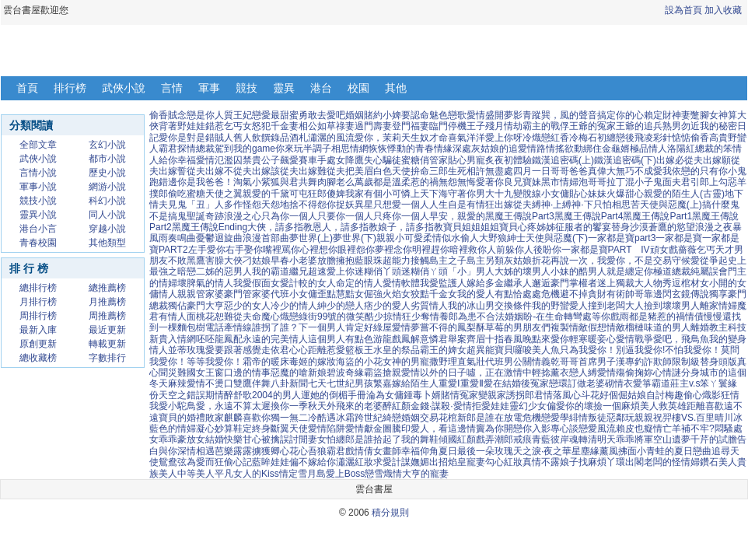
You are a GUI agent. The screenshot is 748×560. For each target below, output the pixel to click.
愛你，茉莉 (378, 138)
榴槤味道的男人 (658, 327)
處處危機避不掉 (555, 294)
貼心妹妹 (588, 194)
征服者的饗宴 (583, 227)
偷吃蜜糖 (187, 194)
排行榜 (70, 88)
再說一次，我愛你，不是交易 (611, 261)
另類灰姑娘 (509, 261)
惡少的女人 (247, 306)
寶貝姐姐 (462, 227)
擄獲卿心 (271, 451)
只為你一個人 (289, 216)
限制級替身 (695, 362)
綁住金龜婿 (606, 149)
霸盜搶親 (383, 373)
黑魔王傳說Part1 (657, 216)
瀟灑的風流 (331, 138)
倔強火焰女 (387, 294)
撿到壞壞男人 (672, 306)
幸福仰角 (420, 451)
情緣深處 (453, 149)
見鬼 (177, 205)
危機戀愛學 (546, 418)
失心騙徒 (383, 160)
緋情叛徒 (588, 418)
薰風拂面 (618, 451)
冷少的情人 (294, 306)
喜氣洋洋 (467, 138)
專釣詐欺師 (648, 362)
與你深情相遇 (187, 451)
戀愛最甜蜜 (275, 115)
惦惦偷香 (690, 138)
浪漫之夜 (714, 227)
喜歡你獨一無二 (275, 418)
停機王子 (467, 126)
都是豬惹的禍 (657, 317)
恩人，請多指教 (345, 227)
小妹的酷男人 (578, 271)
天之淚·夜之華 (542, 451)
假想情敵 (606, 327)
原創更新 (38, 344)
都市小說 (107, 159)
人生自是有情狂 (462, 205)
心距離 (313, 350)
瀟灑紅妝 (355, 462)
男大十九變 (499, 194)
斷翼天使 (289, 429)
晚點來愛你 (546, 339)
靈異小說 (38, 215)
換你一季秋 (294, 406)
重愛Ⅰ (449, 383)
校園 (358, 88)
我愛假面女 (257, 283)
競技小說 (38, 201)
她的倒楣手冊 (338, 395)
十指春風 (504, 339)
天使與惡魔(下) (557, 238)
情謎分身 (681, 373)
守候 (681, 261)
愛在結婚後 (507, 383)
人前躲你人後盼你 (524, 250)
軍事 (209, 88)
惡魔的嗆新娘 (299, 373)
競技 (246, 88)
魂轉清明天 (592, 439)
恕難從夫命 (238, 317)
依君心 (285, 350)
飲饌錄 (266, 138)
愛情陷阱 (327, 429)
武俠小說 (124, 88)
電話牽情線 (229, 327)
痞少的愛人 (387, 306)
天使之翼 (224, 194)
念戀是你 (196, 115)
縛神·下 (577, 205)
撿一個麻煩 (617, 406)
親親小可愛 (400, 238)
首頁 (27, 88)
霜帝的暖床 (266, 362)
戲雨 (620, 317)
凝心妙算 (215, 429)
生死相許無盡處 (481, 171)
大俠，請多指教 (280, 227)
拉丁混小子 (630, 182)
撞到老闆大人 (616, 306)
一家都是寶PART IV (606, 250)
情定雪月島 (302, 474)
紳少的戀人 (341, 306)
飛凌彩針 (653, 138)
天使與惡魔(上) (671, 205)
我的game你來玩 (268, 149)
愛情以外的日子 (434, 373)
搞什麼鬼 (721, 205)
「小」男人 (471, 271)
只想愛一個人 (401, 205)
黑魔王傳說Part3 (520, 216)
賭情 (450, 395)
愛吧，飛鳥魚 (681, 339)
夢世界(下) (355, 238)
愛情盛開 (485, 115)
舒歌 (243, 395)
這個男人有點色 (341, 339)
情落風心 (562, 395)
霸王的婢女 (443, 350)
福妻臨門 (429, 126)
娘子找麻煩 (583, 462)
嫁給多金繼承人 (499, 283)
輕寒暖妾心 (592, 339)
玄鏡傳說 (690, 294)
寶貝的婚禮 (182, 418)
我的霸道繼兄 (280, 271)
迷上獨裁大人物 (630, 283)
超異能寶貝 (490, 350)
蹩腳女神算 (714, 115)
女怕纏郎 (336, 439)
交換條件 (513, 306)
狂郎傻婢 (327, 194)
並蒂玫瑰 (187, 350)
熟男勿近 (681, 126)
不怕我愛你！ (693, 350)
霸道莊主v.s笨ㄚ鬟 (690, 383)
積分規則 (390, 513)
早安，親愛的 (457, 216)
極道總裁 (672, 271)
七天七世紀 (331, 383)
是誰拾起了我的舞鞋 (397, 439)
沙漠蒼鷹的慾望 (662, 227)
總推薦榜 (107, 288)
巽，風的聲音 (569, 115)
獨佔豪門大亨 (196, 306)
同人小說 (107, 215)
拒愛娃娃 (491, 406)
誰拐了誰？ (275, 327)
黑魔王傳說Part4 (589, 216)
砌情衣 (619, 383)
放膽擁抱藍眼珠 (350, 261)
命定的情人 (359, 283)
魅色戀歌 (448, 115)
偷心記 (238, 462)
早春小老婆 (294, 261)
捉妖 (345, 205)
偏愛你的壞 (570, 406)
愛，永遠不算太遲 (233, 406)
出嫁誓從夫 (182, 171)
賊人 (224, 138)
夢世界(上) (311, 238)
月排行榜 (38, 302)
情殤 (616, 373)
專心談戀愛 (574, 429)
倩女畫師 (383, 451)
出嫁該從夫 (275, 171)
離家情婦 (718, 306)
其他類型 (107, 243)
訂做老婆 (586, 383)
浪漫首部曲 (266, 238)
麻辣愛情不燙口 (201, 383)
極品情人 (648, 149)
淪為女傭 (385, 395)
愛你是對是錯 (187, 138)
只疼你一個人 (401, 216)
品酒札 (294, 138)
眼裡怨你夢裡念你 (375, 250)
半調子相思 (327, 149)
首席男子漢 (602, 362)
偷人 (470, 238)
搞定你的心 (620, 115)
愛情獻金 (364, 429)
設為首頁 (683, 10)
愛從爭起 (709, 261)
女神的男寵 (406, 362)
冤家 (540, 383)
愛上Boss (346, 474)
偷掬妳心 (644, 373)
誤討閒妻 (299, 439)
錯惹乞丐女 (229, 126)
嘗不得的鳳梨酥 (453, 327)
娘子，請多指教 (411, 227)
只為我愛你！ (588, 350)
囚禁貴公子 (257, 160)
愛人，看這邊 (439, 429)
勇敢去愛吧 (322, 115)
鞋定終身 (252, 429)
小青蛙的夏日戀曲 (674, 451)
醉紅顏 (397, 406)
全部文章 (38, 145)
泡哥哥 (592, 182)
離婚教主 (709, 327)
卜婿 (432, 395)
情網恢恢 (369, 149)
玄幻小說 (107, 145)
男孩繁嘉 (373, 383)
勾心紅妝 (504, 462)
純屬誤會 (709, 271)
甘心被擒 (261, 439)
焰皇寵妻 (467, 462)
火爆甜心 (625, 194)
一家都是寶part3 (622, 238)
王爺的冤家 (592, 126)
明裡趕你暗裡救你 (449, 250)
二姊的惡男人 (224, 271)
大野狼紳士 (502, 238)
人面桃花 (196, 317)
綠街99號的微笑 (332, 317)
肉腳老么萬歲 (345, 182)
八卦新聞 (289, 383)
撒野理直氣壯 (457, 362)
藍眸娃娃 (271, 462)
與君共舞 (299, 182)
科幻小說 (107, 201)
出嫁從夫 (513, 205)
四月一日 (532, 171)
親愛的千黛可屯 (275, 194)
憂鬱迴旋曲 (219, 238)
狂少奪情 (421, 317)
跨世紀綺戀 (378, 418)
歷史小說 (107, 173)
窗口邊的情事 (243, 373)
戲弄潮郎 (495, 439)
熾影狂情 (721, 395)
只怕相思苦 (617, 205)
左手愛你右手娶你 (225, 250)
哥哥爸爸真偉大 (583, 171)
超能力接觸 (406, 261)
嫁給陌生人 (415, 383)
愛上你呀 (504, 138)
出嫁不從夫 (229, 171)
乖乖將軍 (634, 439)
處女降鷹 (345, 160)
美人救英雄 (663, 406)
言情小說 (38, 173)
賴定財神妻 (667, 115)
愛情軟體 (401, 283)
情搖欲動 (564, 149)
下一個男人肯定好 (336, 327)
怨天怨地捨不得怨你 (294, 205)
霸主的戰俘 (546, 126)
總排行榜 (38, 288)
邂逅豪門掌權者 (564, 283)
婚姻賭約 (364, 115)
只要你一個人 (345, 216)
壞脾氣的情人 (205, 283)
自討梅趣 (665, 395)
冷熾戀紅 (541, 138)
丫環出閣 (625, 462)
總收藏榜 (38, 358)
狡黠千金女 (434, 294)
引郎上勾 (709, 182)
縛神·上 (547, 205)
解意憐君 (429, 339)
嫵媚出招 (429, 462)
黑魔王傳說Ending (210, 227)
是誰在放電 (499, 418)
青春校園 (38, 243)
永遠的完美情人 (275, 339)
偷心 (693, 395)
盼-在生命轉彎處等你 (567, 317)
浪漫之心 (243, 216)
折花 (541, 261)
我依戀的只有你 (695, 171)
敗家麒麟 (224, 418)
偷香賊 (163, 115)
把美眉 (359, 171)
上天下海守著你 (443, 194)
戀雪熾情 (383, 474)
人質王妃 (233, 115)
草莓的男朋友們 (518, 327)
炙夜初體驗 (509, 160)
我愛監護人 (443, 283)
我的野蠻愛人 (560, 306)
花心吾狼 (308, 451)
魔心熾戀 (280, 317)
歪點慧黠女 (341, 294)
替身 (620, 227)
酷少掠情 (383, 317)
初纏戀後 (616, 138)
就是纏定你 (630, 271)
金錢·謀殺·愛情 (441, 406)
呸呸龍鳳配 (219, 339)
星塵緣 (585, 451)
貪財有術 (606, 294)
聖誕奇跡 (205, 216)
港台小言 (38, 229)
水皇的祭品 (397, 350)
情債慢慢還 (708, 317)
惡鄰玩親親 (630, 418)
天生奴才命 (425, 138)
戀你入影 (532, 429)
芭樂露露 (233, 451)
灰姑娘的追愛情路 (509, 149)
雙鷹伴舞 (252, 383)
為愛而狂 (205, 462)
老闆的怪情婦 (672, 462)
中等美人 (196, 474)
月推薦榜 (107, 302)
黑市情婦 (560, 182)
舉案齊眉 (467, 339)
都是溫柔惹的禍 (406, 182)
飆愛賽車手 (303, 160)
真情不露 (541, 462)
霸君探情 (177, 149)
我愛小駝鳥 (173, 406)
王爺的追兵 (639, 126)
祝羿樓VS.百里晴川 (693, 418)
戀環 (558, 383)
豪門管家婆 (247, 294)
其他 (396, 88)
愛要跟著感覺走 (238, 350)
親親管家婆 (201, 294)
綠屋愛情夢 (397, 327)
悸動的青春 (411, 149)
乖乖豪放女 (182, 439)
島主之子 (448, 261)
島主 (476, 261)
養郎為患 (458, 317)
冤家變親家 (483, 395)
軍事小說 (38, 187)
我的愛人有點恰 (490, 294)
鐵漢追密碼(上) (563, 160)
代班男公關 (509, 362)
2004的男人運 (281, 395)
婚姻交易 (420, 418)
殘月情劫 (504, 126)
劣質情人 (429, 306)
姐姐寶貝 (499, 227)
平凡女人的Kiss (247, 474)
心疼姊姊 (537, 227)
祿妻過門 (355, 126)
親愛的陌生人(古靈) (684, 194)
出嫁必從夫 (680, 160)
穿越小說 (107, 229)
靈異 (284, 88)
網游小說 (107, 187)
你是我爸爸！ (205, 182)
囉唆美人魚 (537, 350)
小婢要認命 (406, 115)
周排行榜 (38, 316)
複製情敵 (569, 327)
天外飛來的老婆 (350, 406)
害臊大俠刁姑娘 (238, 261)
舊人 (243, 138)
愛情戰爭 (634, 339)
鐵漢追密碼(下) (625, 160)
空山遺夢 (672, 439)
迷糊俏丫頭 (378, 271)
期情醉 (219, 395)
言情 (172, 88)
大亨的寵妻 (425, 474)
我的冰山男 (471, 306)
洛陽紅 (681, 149)
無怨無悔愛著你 (471, 182)
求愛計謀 (392, 462)
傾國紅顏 (457, 439)
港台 (321, 88)
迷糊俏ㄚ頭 (425, 271)
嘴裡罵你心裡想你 (300, 250)
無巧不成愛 (639, 171)
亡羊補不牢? (689, 429)
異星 (364, 205)
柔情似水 (442, 238)
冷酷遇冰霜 (331, 418)
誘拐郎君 (525, 395)
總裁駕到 (215, 149)
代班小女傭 (294, 294)
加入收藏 (723, 10)
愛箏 (642, 383)
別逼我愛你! (640, 350)
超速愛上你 (331, 271)
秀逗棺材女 (686, 283)
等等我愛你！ (215, 362)
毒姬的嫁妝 (313, 362)
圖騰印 (397, 429)
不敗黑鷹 (187, 261)
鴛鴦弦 (173, 462)
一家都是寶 (679, 238)
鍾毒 (413, 395)
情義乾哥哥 (555, 362)
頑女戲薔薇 (673, 250)
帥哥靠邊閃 (648, 294)
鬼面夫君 (672, 182)
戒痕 (523, 439)
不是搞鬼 (168, 216)
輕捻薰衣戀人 (560, 373)
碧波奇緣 (345, 373)
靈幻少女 (528, 406)
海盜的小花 (359, 362)
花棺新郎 (457, 418)
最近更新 (107, 330)
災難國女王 (191, 373)
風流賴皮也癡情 (630, 429)
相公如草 (317, 126)
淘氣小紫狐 (257, 182)
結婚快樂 (224, 439)
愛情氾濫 (215, 160)
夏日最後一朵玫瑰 (476, 451)
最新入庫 (38, 330)
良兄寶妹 (523, 182)
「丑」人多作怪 (219, 205)
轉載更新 (107, 344)
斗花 (590, 395)
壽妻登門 (392, 126)
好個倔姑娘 (623, 395)
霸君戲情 (345, 451)
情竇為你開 (490, 429)
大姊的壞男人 (523, 271)
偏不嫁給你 (313, 462)
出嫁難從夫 (322, 171)
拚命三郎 (429, 171)
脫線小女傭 (546, 194)
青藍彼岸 (551, 439)
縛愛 (597, 373)
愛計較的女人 (308, 283)
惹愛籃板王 (350, 350)
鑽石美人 (718, 462)
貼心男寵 (467, 160)
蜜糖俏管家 (425, 160)
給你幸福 (177, 160)
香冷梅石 (578, 138)
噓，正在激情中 (499, 373)
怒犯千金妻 (275, 126)
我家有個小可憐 (378, 194)
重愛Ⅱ (472, 383)
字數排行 (107, 358)
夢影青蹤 (523, 115)
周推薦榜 (107, 316)
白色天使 (392, 171)
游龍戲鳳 (392, 339)
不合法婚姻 (500, 317)
